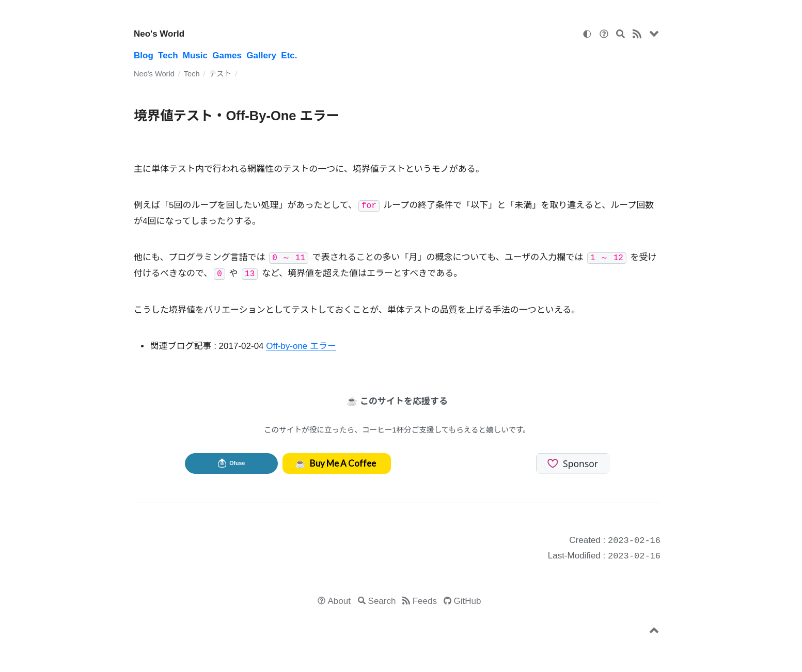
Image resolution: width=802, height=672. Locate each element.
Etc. (289, 55)
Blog (144, 55)
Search (382, 601)
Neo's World (159, 34)
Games (227, 55)
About (339, 601)
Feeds (425, 601)
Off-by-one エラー (301, 346)
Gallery (261, 55)
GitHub (468, 601)
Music (195, 55)
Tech (168, 55)
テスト (220, 74)
